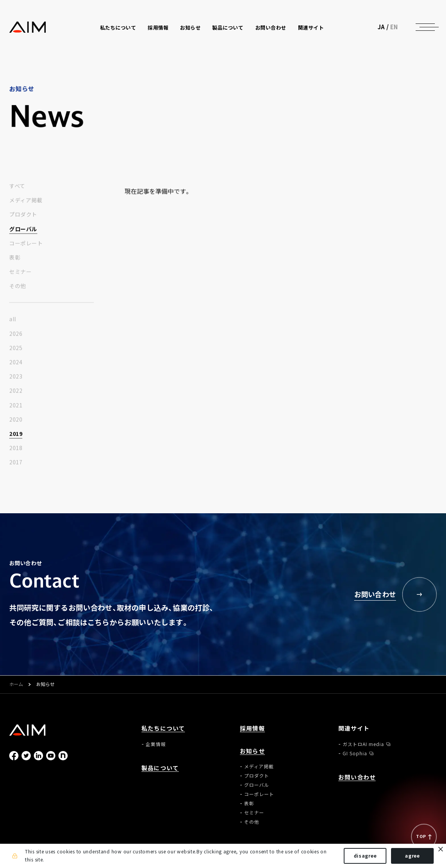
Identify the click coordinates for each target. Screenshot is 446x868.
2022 (16, 391)
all (13, 319)
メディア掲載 (26, 200)
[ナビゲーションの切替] (425, 27)
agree (412, 856)
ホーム (16, 684)
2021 (16, 406)
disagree (365, 856)
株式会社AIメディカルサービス (28, 27)
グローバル (23, 229)
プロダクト (23, 215)
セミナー (20, 272)
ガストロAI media (363, 744)
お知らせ (252, 751)
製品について (228, 28)
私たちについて (163, 729)
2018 (16, 448)
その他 (18, 286)
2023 (16, 377)
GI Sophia (355, 753)
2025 (16, 348)
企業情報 (156, 744)
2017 (16, 462)
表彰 (15, 258)
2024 (16, 362)
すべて (17, 186)
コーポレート (26, 244)
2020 (16, 420)
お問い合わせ (271, 28)
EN (394, 27)
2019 (16, 434)
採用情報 (158, 28)
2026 (16, 334)
